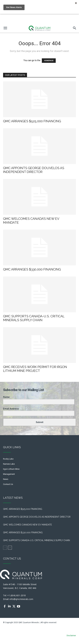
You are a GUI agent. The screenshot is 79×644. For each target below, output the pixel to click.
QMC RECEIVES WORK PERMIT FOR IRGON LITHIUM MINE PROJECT (35, 369)
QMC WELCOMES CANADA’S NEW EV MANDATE (28, 525)
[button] (75, 28)
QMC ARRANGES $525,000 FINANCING (33, 121)
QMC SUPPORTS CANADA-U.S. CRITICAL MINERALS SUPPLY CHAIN (34, 318)
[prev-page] (5, 548)
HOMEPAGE (49, 61)
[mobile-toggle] (5, 28)
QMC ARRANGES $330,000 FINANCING (32, 269)
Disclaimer (71, 636)
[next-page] (10, 548)
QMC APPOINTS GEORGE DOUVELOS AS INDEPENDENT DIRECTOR (34, 170)
